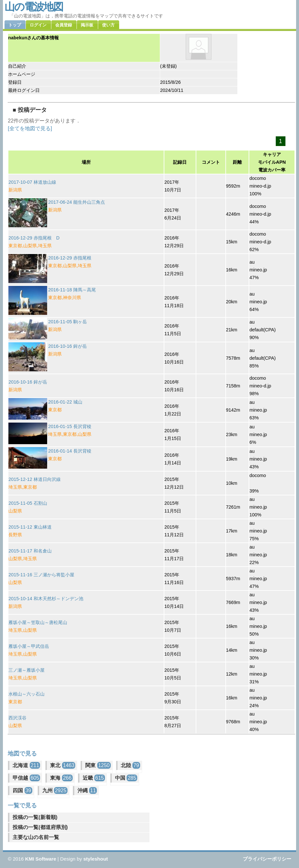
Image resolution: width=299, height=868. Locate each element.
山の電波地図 (34, 7)
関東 (98, 765)
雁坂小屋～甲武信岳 (29, 646)
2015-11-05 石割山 (28, 503)
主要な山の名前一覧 (36, 837)
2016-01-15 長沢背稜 (70, 426)
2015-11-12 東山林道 (30, 527)
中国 (126, 778)
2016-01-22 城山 (65, 402)
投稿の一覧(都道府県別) (40, 827)
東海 (61, 778)
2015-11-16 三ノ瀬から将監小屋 (41, 575)
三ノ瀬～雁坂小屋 (26, 670)
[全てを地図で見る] (30, 128)
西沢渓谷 (17, 718)
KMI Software (41, 859)
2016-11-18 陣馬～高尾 (72, 290)
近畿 (94, 778)
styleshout (96, 859)
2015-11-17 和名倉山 (30, 551)
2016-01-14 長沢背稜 (70, 451)
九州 (55, 790)
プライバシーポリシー (267, 859)
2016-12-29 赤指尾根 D (34, 238)
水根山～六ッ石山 (26, 694)
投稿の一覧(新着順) (35, 817)
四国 (22, 790)
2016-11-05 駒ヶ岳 (67, 322)
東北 (63, 765)
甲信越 (26, 778)
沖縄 (87, 790)
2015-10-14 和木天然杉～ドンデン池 (46, 599)
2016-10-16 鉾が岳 (67, 346)
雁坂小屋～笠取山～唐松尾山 (38, 622)
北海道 (26, 765)
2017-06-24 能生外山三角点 (77, 202)
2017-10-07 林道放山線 (32, 182)
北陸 (130, 765)
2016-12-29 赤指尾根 (70, 258)
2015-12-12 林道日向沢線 (35, 479)
